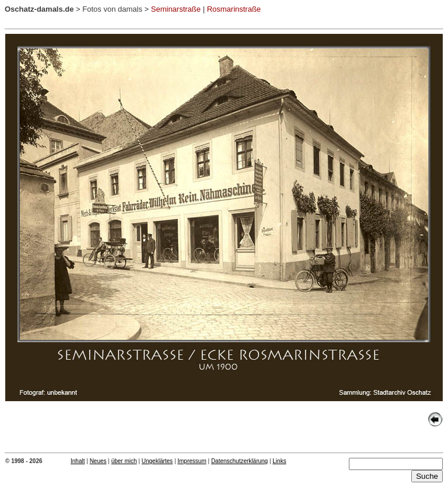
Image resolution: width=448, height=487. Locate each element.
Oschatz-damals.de (39, 9)
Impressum (192, 461)
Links (279, 461)
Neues (98, 461)
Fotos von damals (112, 9)
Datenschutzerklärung (239, 461)
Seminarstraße (176, 9)
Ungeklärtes (157, 461)
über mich (124, 461)
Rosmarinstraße (234, 9)
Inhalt (78, 461)
